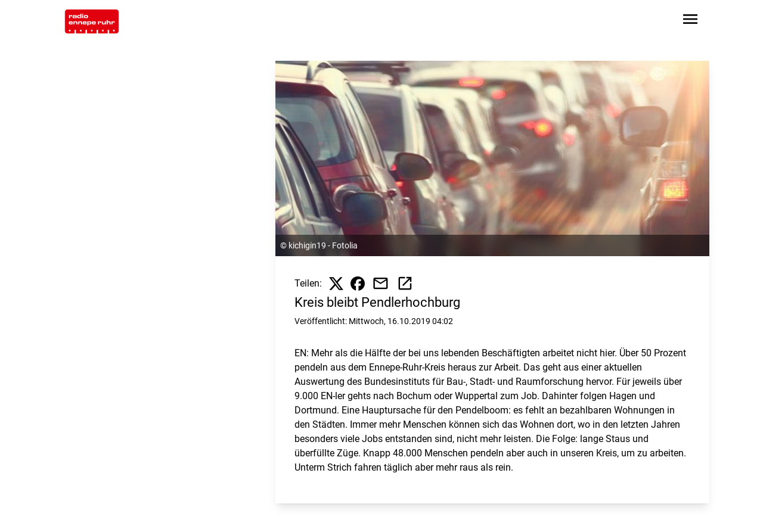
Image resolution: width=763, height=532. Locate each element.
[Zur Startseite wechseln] (92, 21)
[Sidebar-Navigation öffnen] (690, 21)
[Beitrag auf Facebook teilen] (358, 284)
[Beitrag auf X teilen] (336, 284)
